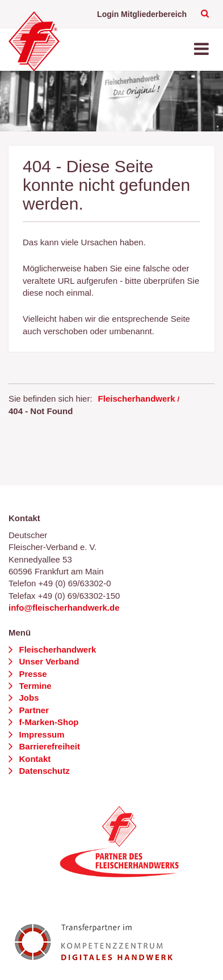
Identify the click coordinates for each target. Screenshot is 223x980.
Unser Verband (48, 661)
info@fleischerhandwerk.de (64, 608)
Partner (33, 710)
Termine (34, 686)
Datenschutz (43, 771)
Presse (31, 674)
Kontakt (33, 759)
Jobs (28, 698)
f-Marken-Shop (47, 722)
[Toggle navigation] (203, 50)
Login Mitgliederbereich (142, 14)
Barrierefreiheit (48, 746)
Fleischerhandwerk (137, 399)
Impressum (40, 734)
